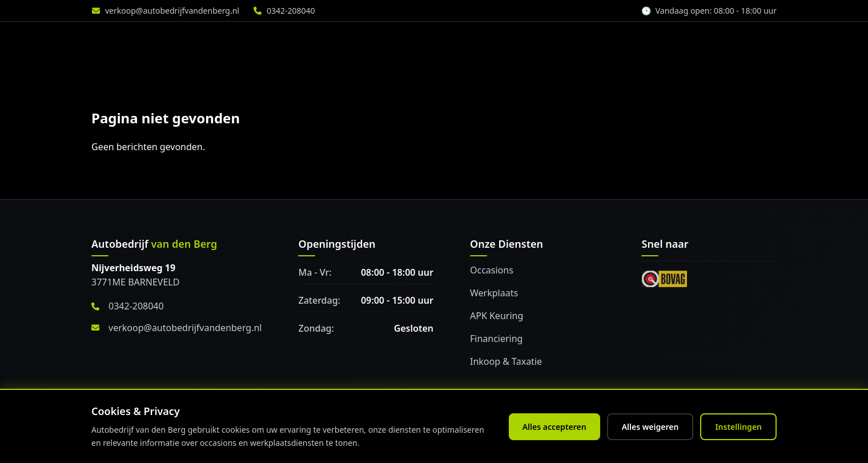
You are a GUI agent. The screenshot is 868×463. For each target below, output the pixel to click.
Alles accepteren (554, 427)
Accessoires (603, 41)
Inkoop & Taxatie (506, 361)
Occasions (492, 270)
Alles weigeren (650, 427)
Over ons (678, 41)
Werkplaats (522, 41)
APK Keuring (497, 316)
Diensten (447, 41)
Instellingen (738, 427)
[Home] (153, 41)
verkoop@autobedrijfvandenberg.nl (172, 11)
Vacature (749, 41)
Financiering (496, 339)
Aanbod (379, 41)
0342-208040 (291, 11)
